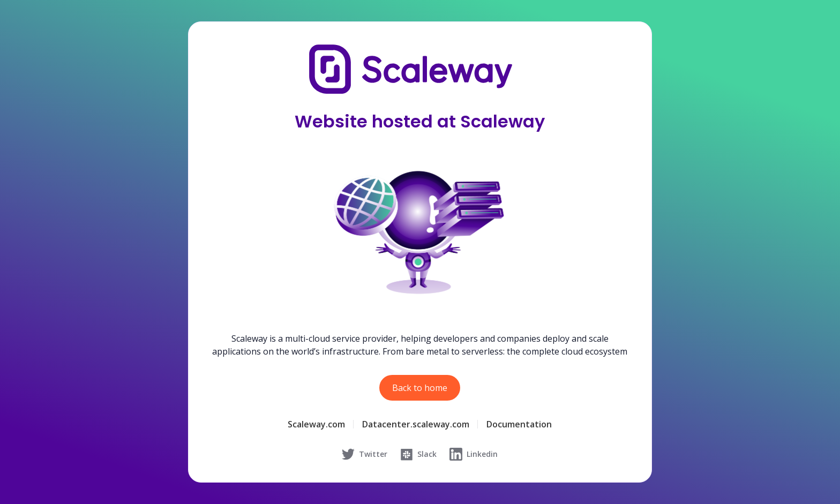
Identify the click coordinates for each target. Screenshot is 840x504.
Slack (418, 454)
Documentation (519, 424)
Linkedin (474, 454)
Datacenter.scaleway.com (416, 424)
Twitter (365, 454)
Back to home (420, 388)
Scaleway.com (316, 424)
